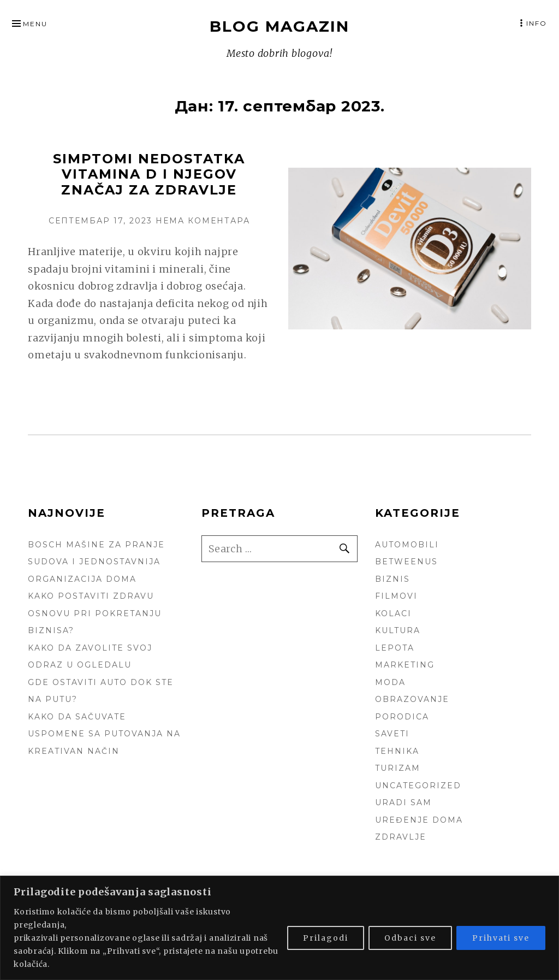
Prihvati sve (501, 938)
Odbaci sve (410, 938)
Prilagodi (326, 938)
